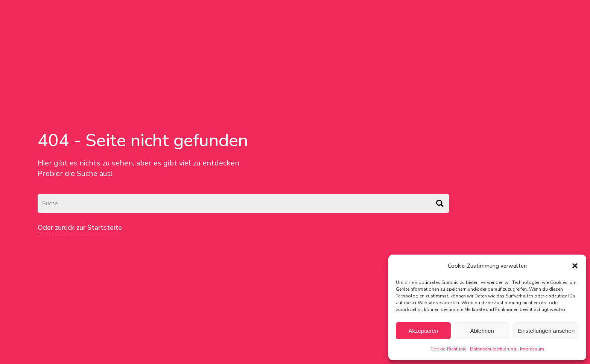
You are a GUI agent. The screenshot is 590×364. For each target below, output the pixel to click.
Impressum (532, 349)
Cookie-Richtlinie (448, 349)
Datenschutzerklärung (493, 349)
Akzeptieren (423, 331)
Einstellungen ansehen (546, 331)
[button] (575, 266)
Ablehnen (482, 331)
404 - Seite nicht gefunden (143, 140)
